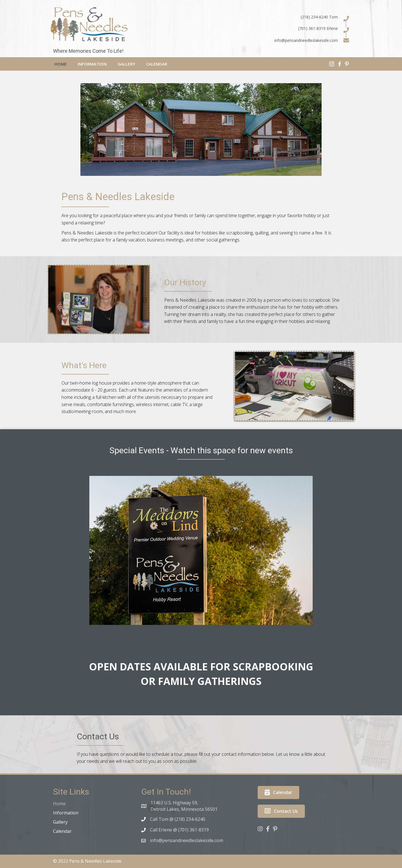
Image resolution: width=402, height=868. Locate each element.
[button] (278, 793)
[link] (61, 63)
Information (66, 813)
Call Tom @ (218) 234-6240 (178, 819)
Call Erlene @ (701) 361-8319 (179, 830)
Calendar (62, 831)
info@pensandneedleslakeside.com (306, 40)
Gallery (60, 822)
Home (59, 804)
